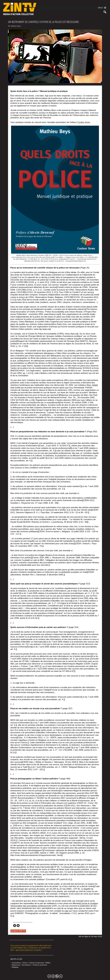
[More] (18, 926)
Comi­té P (15, 277)
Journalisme (16, 963)
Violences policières (40, 965)
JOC (12, 950)
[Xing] (15, 926)
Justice (25, 963)
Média (48, 963)
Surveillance (26, 965)
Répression (16, 965)
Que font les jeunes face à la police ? (29, 950)
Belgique (15, 967)
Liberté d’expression (37, 963)
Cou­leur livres (84, 122)
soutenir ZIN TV (18, 931)
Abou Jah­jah (92, 385)
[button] (100, 8)
